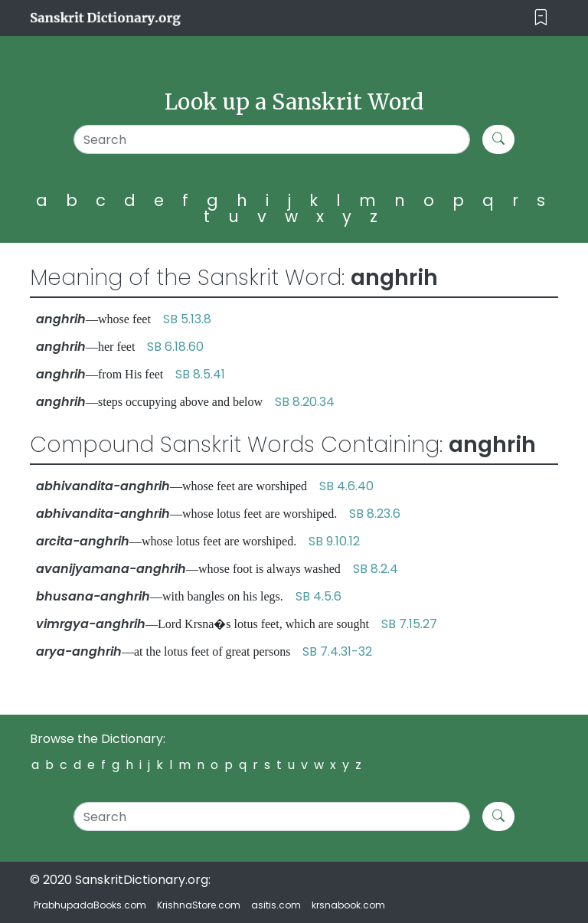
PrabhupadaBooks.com (90, 905)
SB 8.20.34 (305, 402)
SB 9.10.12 (334, 541)
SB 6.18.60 (175, 347)
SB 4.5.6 (318, 596)
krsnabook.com (348, 905)
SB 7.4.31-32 (337, 651)
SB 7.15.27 (409, 624)
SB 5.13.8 (187, 319)
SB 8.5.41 (200, 374)
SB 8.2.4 (376, 569)
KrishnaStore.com (199, 905)
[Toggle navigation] (541, 18)
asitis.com (276, 905)
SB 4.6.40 (346, 486)
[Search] (272, 139)
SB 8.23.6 (375, 514)
